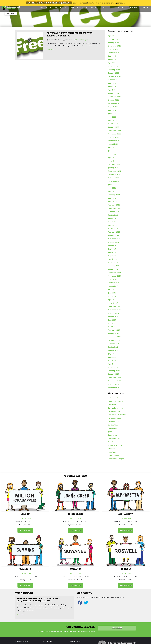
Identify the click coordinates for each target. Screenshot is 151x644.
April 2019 (112, 227)
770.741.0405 (126, 575)
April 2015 (112, 366)
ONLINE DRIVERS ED (78, 9)
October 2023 (114, 102)
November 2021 (115, 176)
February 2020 (114, 207)
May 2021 (112, 190)
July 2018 (112, 251)
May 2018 (112, 257)
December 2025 (114, 48)
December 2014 (114, 379)
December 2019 (114, 210)
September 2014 (115, 389)
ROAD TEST (114, 9)
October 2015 (114, 345)
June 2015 (112, 359)
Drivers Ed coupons (82, 42)
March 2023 (113, 125)
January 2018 (114, 271)
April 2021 (112, 193)
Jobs (110, 433)
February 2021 (114, 197)
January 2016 (114, 335)
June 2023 (112, 115)
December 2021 (114, 173)
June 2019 (112, 220)
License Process (114, 440)
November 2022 (115, 136)
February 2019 (114, 234)
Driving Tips (113, 427)
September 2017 (115, 284)
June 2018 (112, 254)
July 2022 (112, 149)
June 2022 (112, 153)
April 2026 (112, 38)
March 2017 (113, 305)
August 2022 (113, 146)
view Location (25, 532)
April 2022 (112, 159)
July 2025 (112, 58)
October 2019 (114, 213)
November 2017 (115, 278)
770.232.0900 (126, 520)
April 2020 (112, 203)
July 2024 (112, 85)
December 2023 (114, 98)
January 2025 (114, 75)
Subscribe (117, 630)
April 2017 (112, 301)
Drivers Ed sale (114, 413)
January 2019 (114, 237)
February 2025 (114, 71)
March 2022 (113, 163)
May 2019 (112, 224)
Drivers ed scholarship (117, 417)
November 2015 (115, 342)
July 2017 (112, 291)
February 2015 (114, 372)
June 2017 (112, 295)
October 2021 (114, 180)
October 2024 (114, 82)
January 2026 (114, 44)
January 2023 (114, 129)
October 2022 (114, 139)
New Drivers (113, 444)
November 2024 (115, 78)
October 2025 (114, 51)
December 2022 (114, 132)
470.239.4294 (25, 575)
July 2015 (112, 356)
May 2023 (112, 119)
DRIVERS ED (60, 10)
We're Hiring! (11, 15)
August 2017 (113, 288)
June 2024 (112, 88)
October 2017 (114, 281)
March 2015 (113, 369)
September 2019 (115, 217)
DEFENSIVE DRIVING (131, 9)
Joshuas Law (113, 437)
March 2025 (113, 68)
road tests (112, 454)
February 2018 (114, 268)
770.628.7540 (25, 520)
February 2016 (114, 332)
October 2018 (114, 244)
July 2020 (112, 200)
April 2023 (112, 122)
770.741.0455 (75, 575)
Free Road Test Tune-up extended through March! (70, 36)
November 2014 (115, 383)
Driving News (113, 423)
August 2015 (113, 352)
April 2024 (112, 92)
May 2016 (112, 325)
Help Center (113, 430)
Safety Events (114, 457)
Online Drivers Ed (115, 447)
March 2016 (113, 328)
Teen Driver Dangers (116, 460)
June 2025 (112, 61)
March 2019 (113, 230)
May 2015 (112, 362)
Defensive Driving (115, 400)
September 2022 (115, 142)
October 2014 (114, 386)
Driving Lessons (114, 420)
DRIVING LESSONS (98, 9)
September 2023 (115, 105)
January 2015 (114, 376)
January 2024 (114, 95)
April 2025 (112, 65)
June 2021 (112, 186)
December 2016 (114, 308)
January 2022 (114, 169)
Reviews (111, 450)
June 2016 (112, 322)
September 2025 (115, 54)
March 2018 (113, 264)
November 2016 (115, 312)
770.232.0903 (75, 520)
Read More (50, 51)
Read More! (21, 617)
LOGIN (145, 9)
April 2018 (112, 261)
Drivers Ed (112, 406)
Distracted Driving (115, 403)
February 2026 (114, 41)
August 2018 (113, 247)
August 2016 (113, 318)
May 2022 (112, 156)
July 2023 (112, 112)
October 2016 (114, 315)
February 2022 (114, 166)
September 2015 (115, 349)
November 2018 (115, 240)
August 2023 (113, 109)
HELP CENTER (45, 9)
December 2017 (114, 274)
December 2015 (114, 339)
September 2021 (115, 183)
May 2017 (112, 298)
